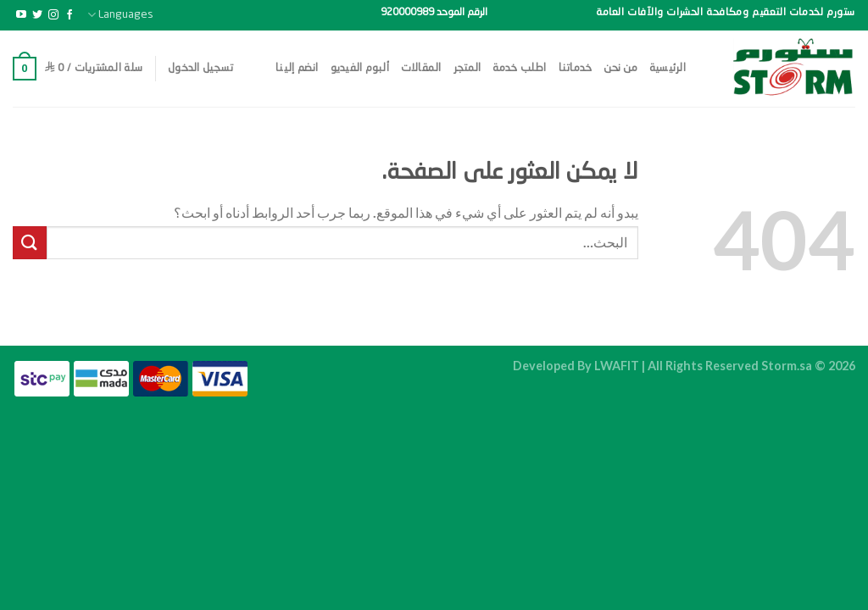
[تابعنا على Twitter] (37, 15)
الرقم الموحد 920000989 (434, 13)
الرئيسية (668, 68)
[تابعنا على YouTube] (21, 15)
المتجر (467, 68)
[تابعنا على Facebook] (70, 15)
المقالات (421, 68)
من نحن (620, 68)
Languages (120, 15)
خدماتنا (576, 68)
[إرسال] (30, 243)
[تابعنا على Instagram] (53, 15)
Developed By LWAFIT (576, 366)
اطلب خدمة (519, 68)
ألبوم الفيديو (360, 68)
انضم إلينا (297, 68)
